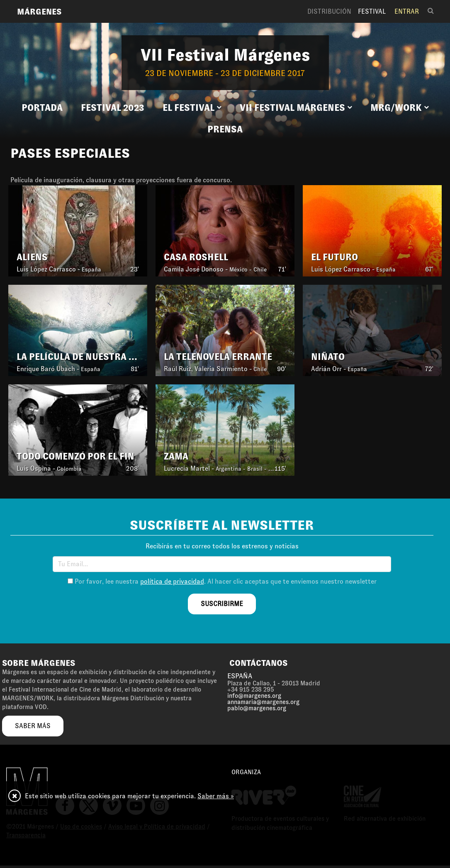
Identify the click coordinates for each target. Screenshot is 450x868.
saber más (33, 726)
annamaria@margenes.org (263, 702)
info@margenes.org (254, 696)
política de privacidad (172, 581)
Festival (372, 11)
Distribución (329, 11)
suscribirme (222, 604)
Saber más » (216, 796)
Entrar (407, 11)
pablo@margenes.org (257, 708)
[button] (192, 108)
